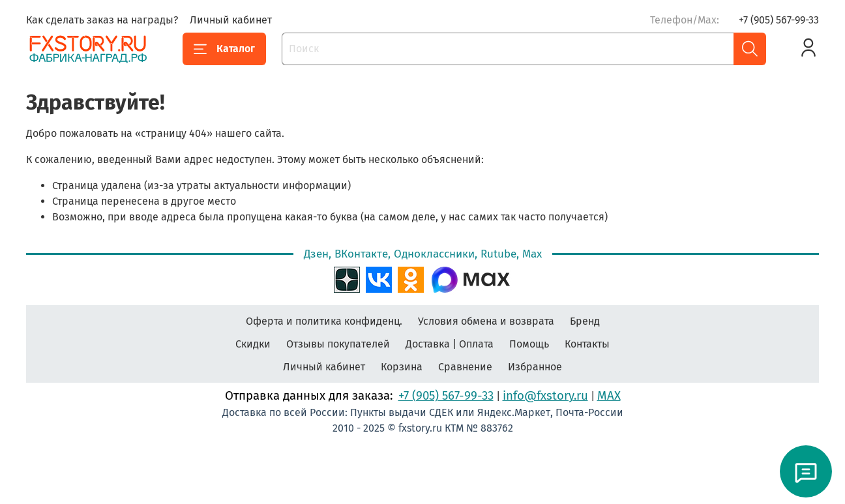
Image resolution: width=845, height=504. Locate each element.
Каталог (224, 49)
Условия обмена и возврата (486, 321)
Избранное (535, 367)
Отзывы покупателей (338, 344)
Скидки (253, 344)
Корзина (402, 367)
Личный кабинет (231, 20)
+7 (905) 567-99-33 (779, 20)
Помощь (529, 344)
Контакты (587, 344)
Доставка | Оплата (450, 344)
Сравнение (465, 367)
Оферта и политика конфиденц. (324, 321)
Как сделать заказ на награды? (102, 20)
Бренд (585, 321)
